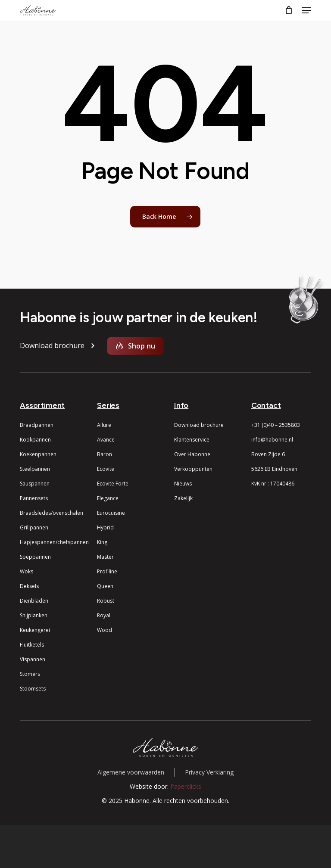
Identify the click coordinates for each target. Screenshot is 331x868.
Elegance (108, 498)
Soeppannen (35, 557)
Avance (106, 440)
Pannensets (34, 498)
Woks (27, 571)
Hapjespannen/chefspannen (54, 542)
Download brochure (199, 425)
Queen (105, 586)
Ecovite (106, 469)
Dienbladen (34, 601)
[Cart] (289, 10)
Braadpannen (37, 425)
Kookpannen (35, 440)
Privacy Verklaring (209, 772)
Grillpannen (34, 527)
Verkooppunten (193, 469)
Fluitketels (32, 645)
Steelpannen (35, 469)
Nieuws (183, 484)
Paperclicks (186, 786)
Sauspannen (35, 484)
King (102, 542)
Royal (104, 615)
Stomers (30, 674)
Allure (104, 425)
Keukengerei (35, 630)
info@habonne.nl (272, 440)
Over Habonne (192, 454)
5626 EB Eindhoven (274, 469)
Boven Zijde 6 (268, 454)
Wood (105, 630)
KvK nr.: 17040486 (273, 484)
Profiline (107, 571)
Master (105, 557)
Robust (106, 601)
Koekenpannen (38, 454)
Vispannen (33, 659)
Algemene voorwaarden (131, 772)
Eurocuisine (111, 513)
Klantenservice (192, 440)
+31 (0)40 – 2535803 (276, 425)
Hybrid (105, 527)
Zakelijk (183, 498)
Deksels (29, 586)
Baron (105, 454)
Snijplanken (34, 615)
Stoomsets (33, 689)
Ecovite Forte (113, 484)
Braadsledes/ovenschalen (52, 513)
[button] (306, 10)
